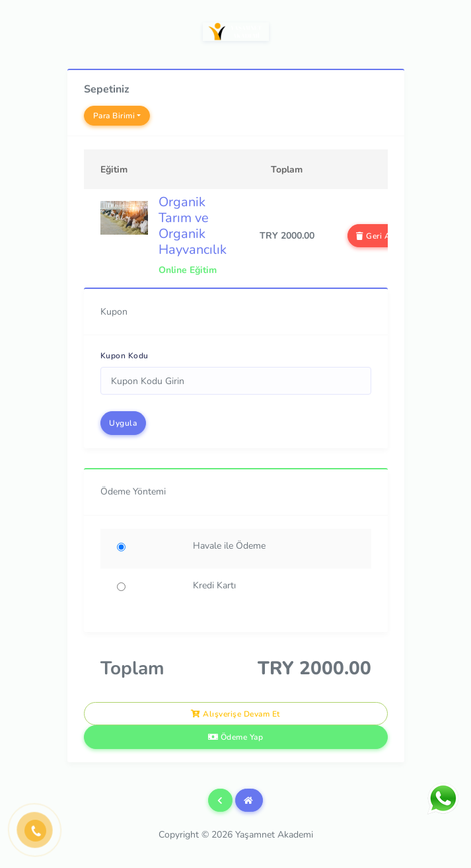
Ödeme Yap (236, 737)
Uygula (123, 423)
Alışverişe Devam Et (235, 714)
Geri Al (375, 236)
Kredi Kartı (214, 585)
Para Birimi (114, 116)
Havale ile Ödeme (229, 546)
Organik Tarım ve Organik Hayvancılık (193, 226)
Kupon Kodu (125, 356)
